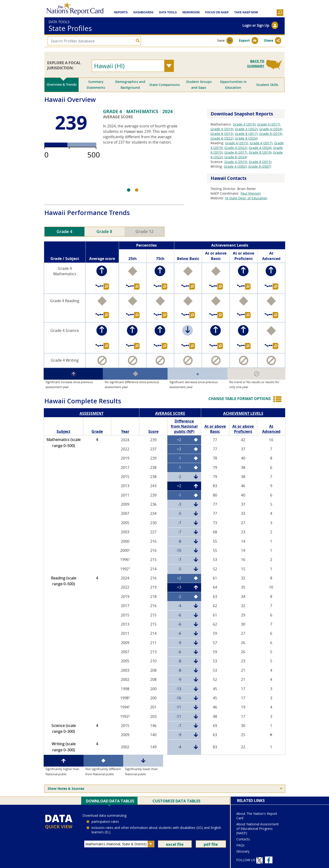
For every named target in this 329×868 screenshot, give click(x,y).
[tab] (61, 85)
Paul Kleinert (251, 193)
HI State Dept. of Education (246, 198)
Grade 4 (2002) (235, 166)
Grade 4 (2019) (222, 129)
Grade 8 (104, 232)
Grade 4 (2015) (244, 124)
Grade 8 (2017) (246, 134)
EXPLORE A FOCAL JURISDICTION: (64, 65)
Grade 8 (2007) (260, 166)
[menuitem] (165, 789)
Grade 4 (64, 232)
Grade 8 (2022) (222, 138)
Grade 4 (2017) (269, 124)
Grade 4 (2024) (271, 129)
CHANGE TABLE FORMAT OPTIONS (240, 399)
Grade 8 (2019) (271, 134)
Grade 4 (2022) (246, 129)
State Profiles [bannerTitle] (70, 28)
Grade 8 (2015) (222, 134)
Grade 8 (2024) (246, 138)
